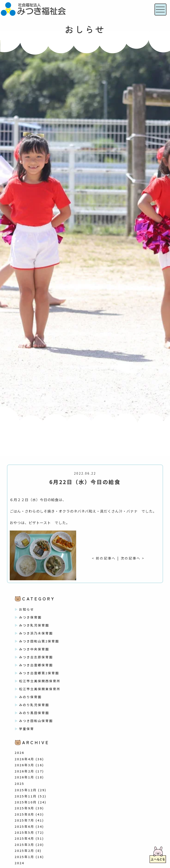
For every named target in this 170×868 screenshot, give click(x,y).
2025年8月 (24, 814)
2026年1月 (24, 777)
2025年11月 (26, 796)
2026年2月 (24, 771)
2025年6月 (24, 826)
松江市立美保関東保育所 (40, 689)
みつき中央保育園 (34, 649)
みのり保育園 (30, 697)
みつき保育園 (30, 617)
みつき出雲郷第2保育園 (39, 673)
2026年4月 (24, 759)
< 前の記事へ (103, 558)
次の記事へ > (133, 558)
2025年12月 (26, 790)
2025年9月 (24, 808)
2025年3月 (24, 845)
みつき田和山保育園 (36, 721)
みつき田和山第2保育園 (39, 641)
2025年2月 (24, 851)
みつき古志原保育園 (36, 657)
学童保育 (27, 729)
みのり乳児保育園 (34, 705)
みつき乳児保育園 (34, 625)
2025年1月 (24, 857)
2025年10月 (26, 802)
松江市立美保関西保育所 (40, 681)
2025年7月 (24, 820)
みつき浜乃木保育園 (36, 633)
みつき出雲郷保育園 (36, 665)
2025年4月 (24, 838)
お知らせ (27, 609)
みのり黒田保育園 (34, 713)
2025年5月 (24, 832)
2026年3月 (24, 765)
